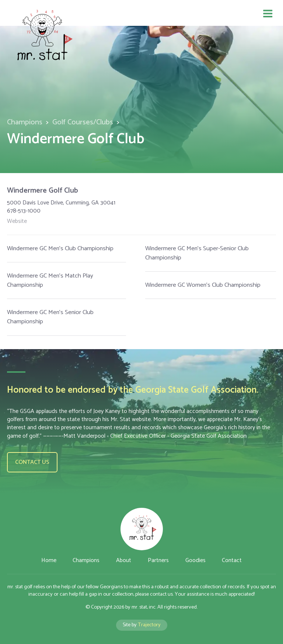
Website (17, 221)
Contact (232, 560)
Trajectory (149, 625)
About (124, 560)
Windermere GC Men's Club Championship (60, 249)
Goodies (195, 560)
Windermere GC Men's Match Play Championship (50, 280)
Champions (25, 122)
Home (49, 560)
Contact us (32, 462)
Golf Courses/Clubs (83, 122)
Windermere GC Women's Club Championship (203, 285)
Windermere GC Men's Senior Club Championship (50, 317)
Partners (158, 560)
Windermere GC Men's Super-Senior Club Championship (197, 253)
